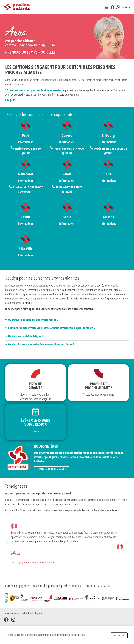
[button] (106, 7)
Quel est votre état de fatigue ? (26, 336)
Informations (26, 142)
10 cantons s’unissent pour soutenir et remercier (33, 90)
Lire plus (10, 100)
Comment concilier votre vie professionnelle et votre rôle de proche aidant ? (52, 328)
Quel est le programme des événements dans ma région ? (41, 344)
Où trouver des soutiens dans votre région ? (33, 320)
